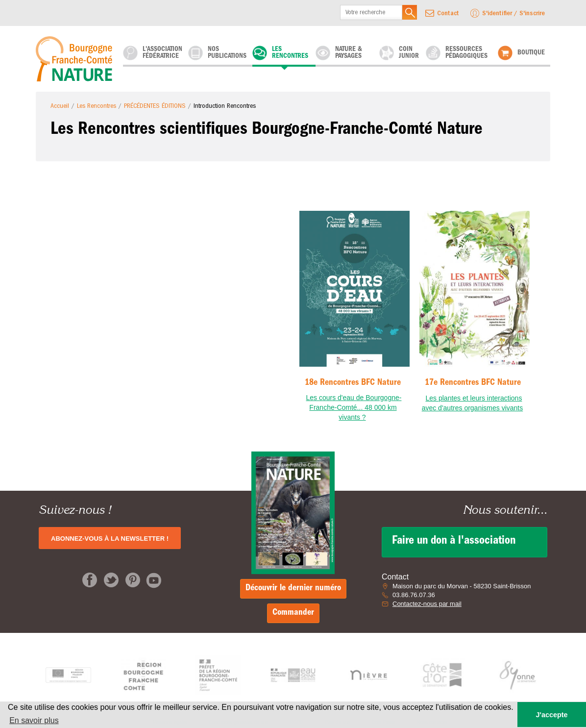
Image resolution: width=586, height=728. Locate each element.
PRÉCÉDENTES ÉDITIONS (155, 106)
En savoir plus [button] (34, 720)
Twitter (111, 580)
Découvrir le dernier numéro (293, 589)
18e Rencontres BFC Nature (353, 383)
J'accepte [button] (551, 715)
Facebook (90, 580)
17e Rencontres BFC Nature (473, 383)
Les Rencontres (97, 106)
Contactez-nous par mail (427, 604)
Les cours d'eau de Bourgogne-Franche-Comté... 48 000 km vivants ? (354, 407)
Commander (293, 613)
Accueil (60, 106)
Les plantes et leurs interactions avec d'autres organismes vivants (473, 403)
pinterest (133, 580)
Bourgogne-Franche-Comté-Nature (77, 59)
